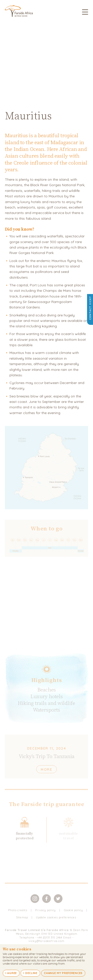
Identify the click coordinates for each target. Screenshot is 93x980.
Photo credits (18, 910)
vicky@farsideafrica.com (46, 941)
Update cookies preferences (56, 917)
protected (25, 838)
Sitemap (22, 917)
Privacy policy (46, 910)
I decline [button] (30, 973)
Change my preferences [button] (63, 973)
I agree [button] (11, 973)
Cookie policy (74, 910)
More (46, 769)
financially (24, 833)
